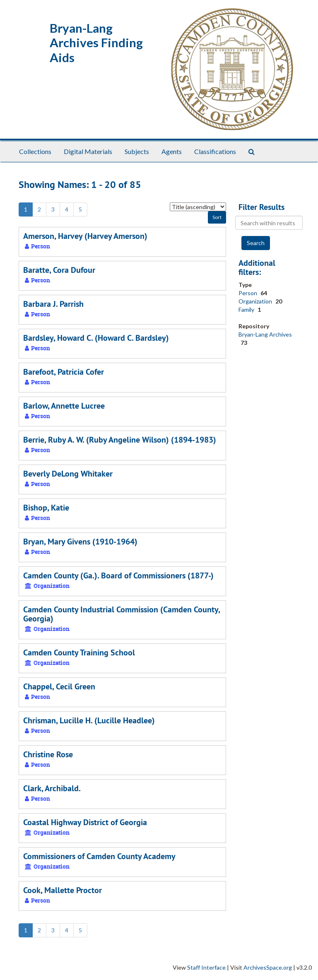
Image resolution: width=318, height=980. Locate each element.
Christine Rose (48, 754)
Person (248, 293)
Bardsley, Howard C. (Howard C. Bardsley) (96, 338)
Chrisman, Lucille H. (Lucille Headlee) (89, 720)
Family (247, 309)
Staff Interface (206, 967)
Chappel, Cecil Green (59, 686)
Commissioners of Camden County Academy (99, 856)
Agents (172, 151)
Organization (256, 301)
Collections (35, 151)
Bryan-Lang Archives (265, 334)
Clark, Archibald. (52, 788)
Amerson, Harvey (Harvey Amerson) (85, 236)
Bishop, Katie (46, 508)
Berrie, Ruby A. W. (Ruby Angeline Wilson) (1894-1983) (120, 440)
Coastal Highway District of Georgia (85, 822)
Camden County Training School (79, 653)
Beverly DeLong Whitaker (68, 474)
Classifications (215, 151)
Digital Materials (88, 151)
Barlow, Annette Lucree (64, 406)
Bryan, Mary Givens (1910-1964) (80, 542)
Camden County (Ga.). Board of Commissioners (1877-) (118, 575)
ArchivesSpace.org (268, 967)
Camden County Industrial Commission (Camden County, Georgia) (122, 614)
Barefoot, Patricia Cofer (64, 372)
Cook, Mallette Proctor (63, 890)
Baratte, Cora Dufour (59, 270)
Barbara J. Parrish (53, 304)
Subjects (137, 151)
